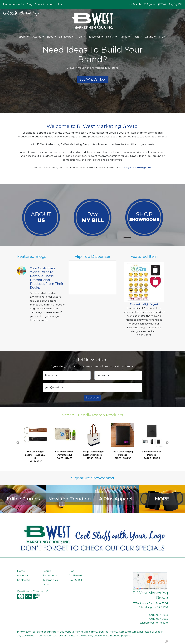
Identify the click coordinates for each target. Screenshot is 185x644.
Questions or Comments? (32, 591)
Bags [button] (50, 37)
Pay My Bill (75, 580)
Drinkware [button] (65, 37)
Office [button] (124, 37)
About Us (19, 4)
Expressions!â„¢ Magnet (144, 304)
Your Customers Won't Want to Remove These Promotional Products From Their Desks (47, 278)
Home (7, 4)
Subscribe (92, 398)
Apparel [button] (21, 37)
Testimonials (50, 580)
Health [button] (110, 37)
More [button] (162, 37)
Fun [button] (80, 37)
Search (47, 571)
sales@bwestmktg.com (137, 168)
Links (46, 585)
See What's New (93, 79)
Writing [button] (149, 37)
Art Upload (57, 4)
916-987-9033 (160, 615)
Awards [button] (37, 37)
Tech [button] (136, 37)
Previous (18, 443)
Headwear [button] (94, 37)
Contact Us (41, 4)
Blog (29, 4)
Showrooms (50, 576)
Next (167, 443)
